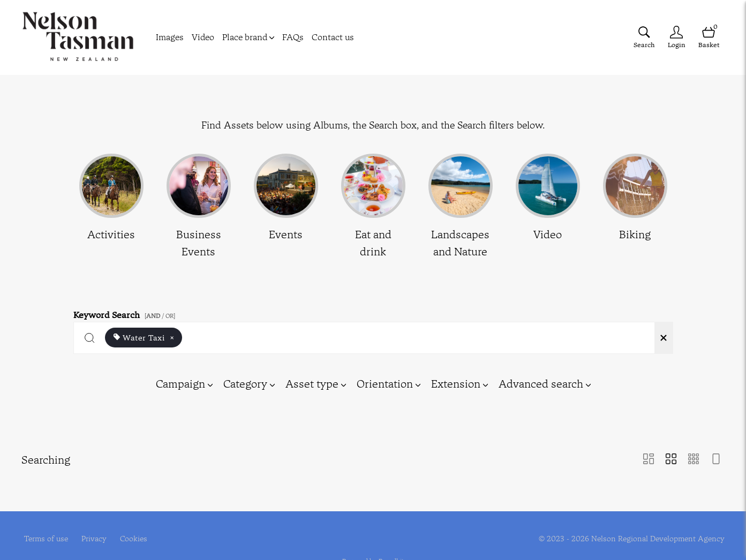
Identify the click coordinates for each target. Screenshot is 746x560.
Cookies (134, 531)
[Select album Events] (286, 207)
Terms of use (46, 531)
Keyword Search (126, 313)
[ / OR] (160, 316)
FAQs (293, 37)
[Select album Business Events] (199, 207)
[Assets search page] (644, 37)
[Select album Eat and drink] (373, 207)
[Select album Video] (548, 207)
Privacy (94, 531)
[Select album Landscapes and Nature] (461, 207)
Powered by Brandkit (373, 553)
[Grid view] (671, 460)
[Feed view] (716, 460)
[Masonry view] (649, 460)
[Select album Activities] (111, 207)
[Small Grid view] (694, 460)
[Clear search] (664, 338)
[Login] (676, 37)
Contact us (333, 37)
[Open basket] (709, 37)
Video (203, 37)
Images (170, 37)
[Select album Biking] (635, 207)
